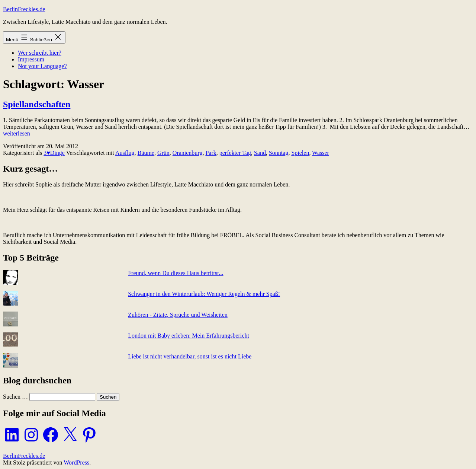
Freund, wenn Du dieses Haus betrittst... (176, 273)
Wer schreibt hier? (40, 53)
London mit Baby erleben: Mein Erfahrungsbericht (189, 336)
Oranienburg (188, 153)
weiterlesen (17, 133)
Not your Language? (42, 66)
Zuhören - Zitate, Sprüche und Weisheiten (178, 315)
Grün (163, 153)
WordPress (76, 462)
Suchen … (15, 397)
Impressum (31, 59)
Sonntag (279, 153)
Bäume (146, 153)
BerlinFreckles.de (24, 9)
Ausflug (125, 153)
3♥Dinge (54, 153)
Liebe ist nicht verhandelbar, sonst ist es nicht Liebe (190, 356)
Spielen (300, 153)
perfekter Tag (235, 153)
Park (211, 153)
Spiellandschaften (37, 104)
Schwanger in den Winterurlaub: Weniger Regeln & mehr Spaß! (204, 294)
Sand (260, 153)
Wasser (321, 153)
